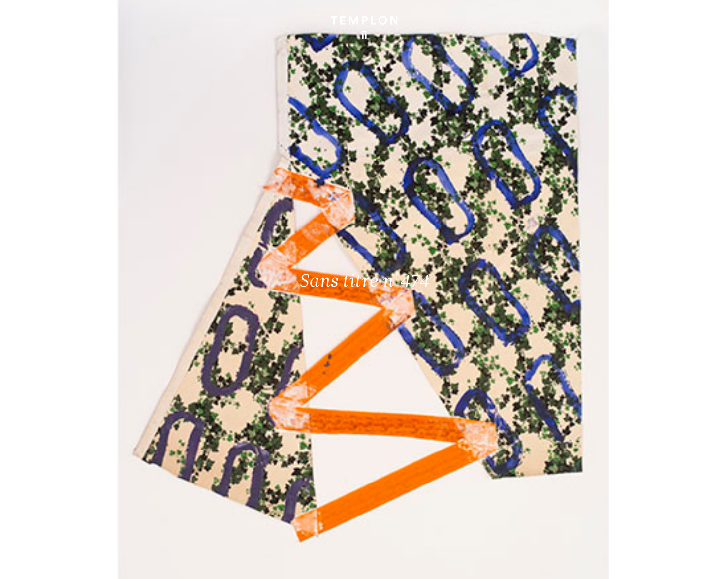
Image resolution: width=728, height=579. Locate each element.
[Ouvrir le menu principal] (699, 20)
